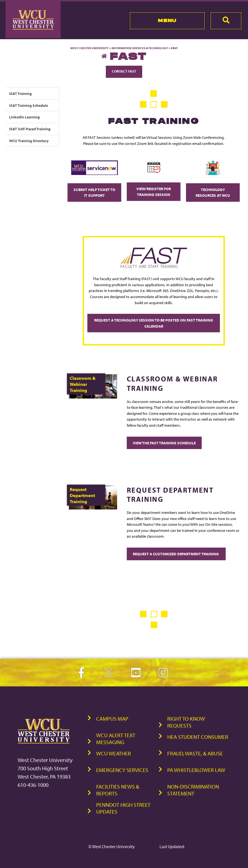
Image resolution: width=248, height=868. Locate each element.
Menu (167, 20)
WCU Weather (114, 753)
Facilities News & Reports (118, 790)
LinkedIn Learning (24, 117)
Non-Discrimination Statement (193, 790)
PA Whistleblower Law (196, 770)
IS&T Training (20, 93)
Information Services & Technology (140, 48)
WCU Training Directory (29, 141)
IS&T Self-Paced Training (30, 129)
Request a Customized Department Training (176, 554)
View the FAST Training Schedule (164, 443)
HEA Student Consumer (198, 737)
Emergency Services (122, 770)
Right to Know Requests (186, 722)
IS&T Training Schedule (29, 105)
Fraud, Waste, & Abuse (195, 753)
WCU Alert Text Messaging (116, 739)
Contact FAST (124, 71)
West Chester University (89, 48)
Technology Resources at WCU (213, 193)
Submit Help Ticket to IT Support (94, 193)
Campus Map (112, 719)
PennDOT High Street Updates (123, 808)
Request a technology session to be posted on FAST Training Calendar (154, 323)
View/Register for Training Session (154, 192)
